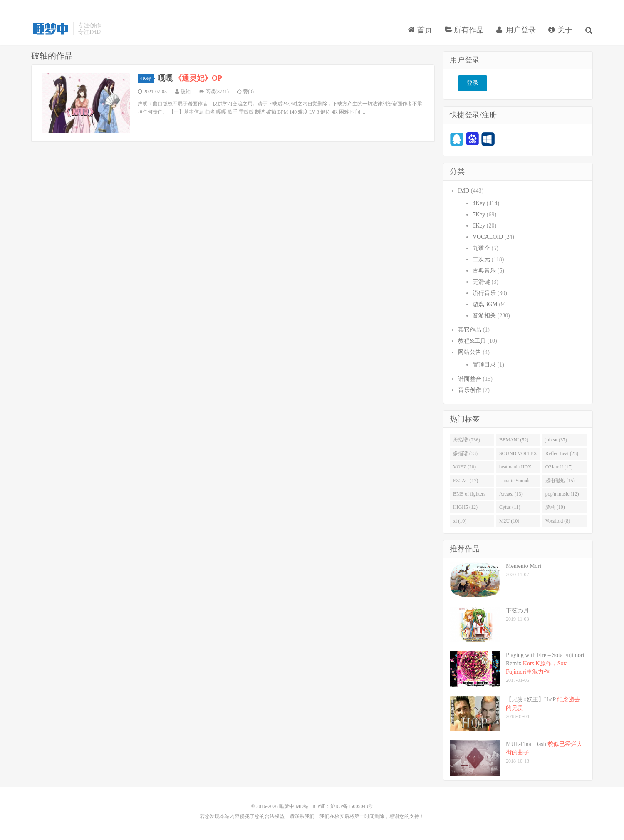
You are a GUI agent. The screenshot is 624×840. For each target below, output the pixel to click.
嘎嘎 (190, 79)
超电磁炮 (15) (560, 481)
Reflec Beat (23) (562, 453)
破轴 (186, 92)
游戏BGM (485, 304)
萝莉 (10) (555, 508)
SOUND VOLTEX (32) (518, 455)
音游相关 (484, 316)
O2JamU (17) (559, 467)
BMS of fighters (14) (469, 496)
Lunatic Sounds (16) (515, 482)
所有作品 (465, 31)
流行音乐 (484, 293)
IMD (464, 191)
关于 (561, 31)
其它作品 (470, 330)
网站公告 (470, 352)
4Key (147, 79)
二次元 (481, 259)
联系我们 (305, 817)
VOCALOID (488, 237)
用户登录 (516, 31)
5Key (479, 214)
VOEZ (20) (464, 467)
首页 (420, 31)
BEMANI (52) (514, 440)
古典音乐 (484, 271)
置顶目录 (484, 365)
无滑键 (481, 282)
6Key (479, 226)
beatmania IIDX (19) (515, 469)
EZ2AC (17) (466, 481)
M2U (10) (509, 521)
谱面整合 (470, 379)
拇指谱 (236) (467, 440)
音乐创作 (470, 390)
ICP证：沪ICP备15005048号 (343, 807)
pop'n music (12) (562, 494)
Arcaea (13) (511, 494)
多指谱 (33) (465, 453)
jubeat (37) (556, 440)
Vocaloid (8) (558, 521)
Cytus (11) (510, 508)
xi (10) (460, 521)
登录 (473, 83)
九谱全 (481, 248)
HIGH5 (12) (465, 508)
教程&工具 (472, 341)
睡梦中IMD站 (50, 30)
